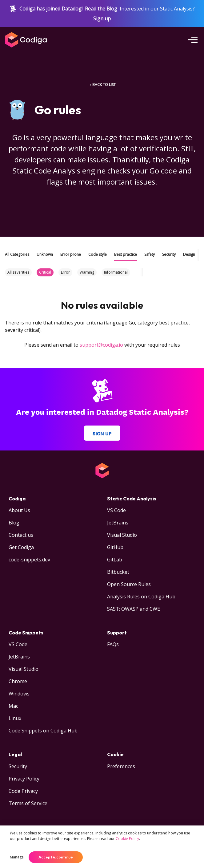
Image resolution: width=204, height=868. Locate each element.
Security (169, 254)
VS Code (116, 510)
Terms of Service (28, 803)
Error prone (71, 254)
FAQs (113, 644)
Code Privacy (23, 791)
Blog (14, 523)
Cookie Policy (127, 839)
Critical (45, 272)
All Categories (17, 254)
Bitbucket (118, 572)
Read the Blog (101, 9)
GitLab (115, 560)
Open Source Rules (129, 584)
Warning (87, 272)
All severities (18, 272)
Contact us (21, 535)
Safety (150, 254)
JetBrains (118, 523)
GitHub (115, 547)
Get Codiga (21, 547)
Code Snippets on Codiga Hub (43, 731)
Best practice (126, 254)
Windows (19, 694)
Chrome (18, 681)
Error (65, 272)
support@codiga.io (101, 345)
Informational (116, 272)
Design (189, 254)
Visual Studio (122, 535)
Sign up (102, 18)
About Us (19, 510)
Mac (13, 706)
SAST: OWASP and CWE (134, 609)
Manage (17, 857)
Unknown (45, 254)
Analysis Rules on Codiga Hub (141, 597)
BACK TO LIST (102, 85)
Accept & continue (56, 857)
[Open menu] (193, 40)
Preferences (121, 766)
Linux (15, 718)
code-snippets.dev (29, 560)
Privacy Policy (24, 779)
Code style (98, 254)
